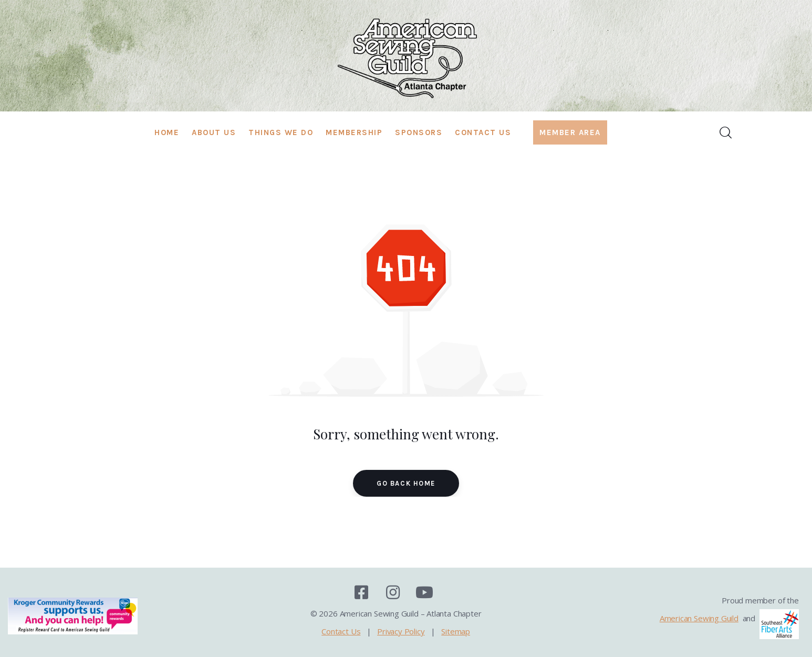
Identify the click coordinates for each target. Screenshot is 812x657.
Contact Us (341, 631)
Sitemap (456, 631)
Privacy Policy (401, 631)
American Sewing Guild (699, 618)
